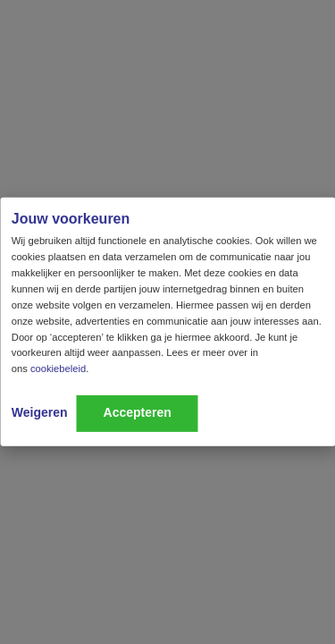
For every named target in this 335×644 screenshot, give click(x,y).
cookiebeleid (58, 369)
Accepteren (138, 412)
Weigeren (40, 412)
